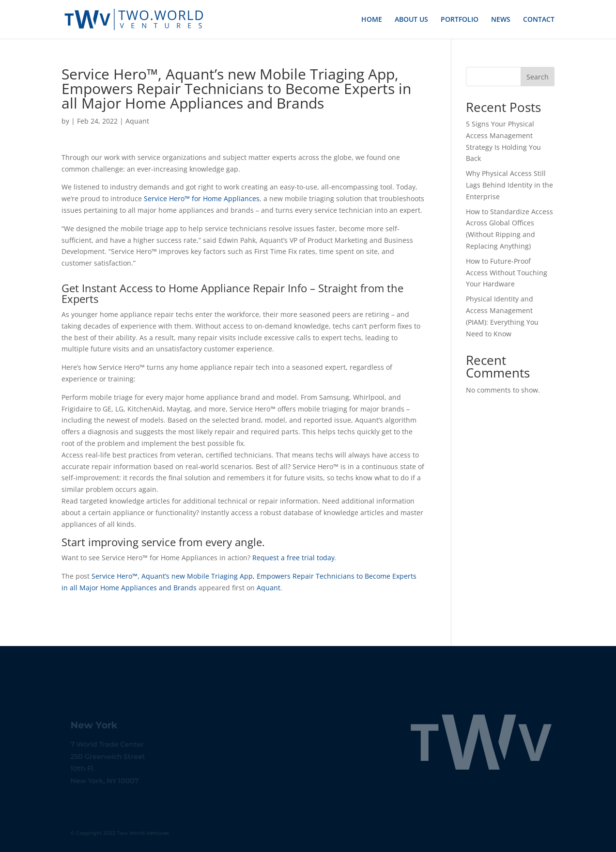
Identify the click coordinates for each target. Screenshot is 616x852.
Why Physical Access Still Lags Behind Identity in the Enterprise (509, 185)
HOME (372, 20)
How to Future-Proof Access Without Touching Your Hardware (507, 273)
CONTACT (539, 20)
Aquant (137, 121)
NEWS (501, 20)
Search (538, 77)
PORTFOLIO (460, 20)
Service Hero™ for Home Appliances (202, 198)
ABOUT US (411, 20)
